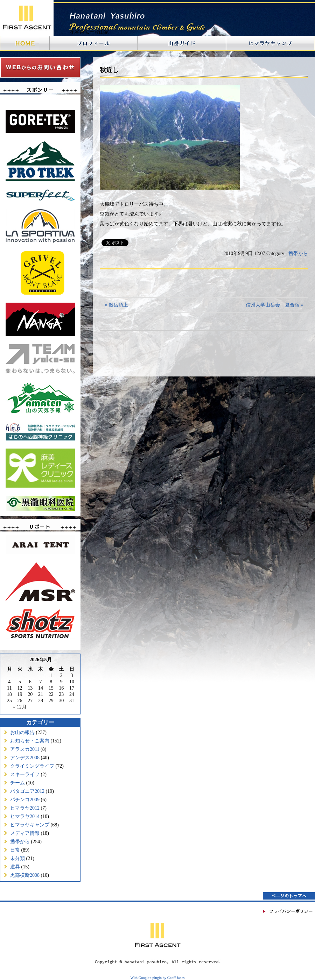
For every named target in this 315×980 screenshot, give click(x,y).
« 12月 (20, 707)
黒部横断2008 (25, 875)
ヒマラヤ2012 (25, 808)
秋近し (109, 70)
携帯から (20, 842)
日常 (15, 850)
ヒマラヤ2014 (25, 816)
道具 (15, 867)
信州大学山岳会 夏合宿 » (275, 305)
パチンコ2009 (25, 800)
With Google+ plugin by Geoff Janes (158, 978)
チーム (17, 783)
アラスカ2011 (25, 749)
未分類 (17, 858)
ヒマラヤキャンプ (30, 825)
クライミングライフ (32, 766)
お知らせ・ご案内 (30, 741)
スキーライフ (25, 774)
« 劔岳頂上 (116, 305)
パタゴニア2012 (27, 791)
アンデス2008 (25, 758)
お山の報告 (22, 732)
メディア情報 (25, 833)
